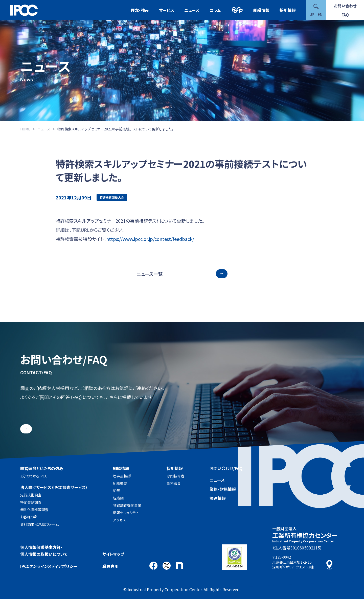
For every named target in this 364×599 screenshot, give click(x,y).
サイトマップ (113, 554)
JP (312, 15)
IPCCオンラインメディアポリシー (49, 566)
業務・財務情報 (223, 489)
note (180, 566)
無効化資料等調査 (34, 510)
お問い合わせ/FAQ (226, 468)
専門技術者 (175, 476)
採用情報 (288, 10)
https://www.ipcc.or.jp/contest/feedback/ (150, 239)
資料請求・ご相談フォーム (39, 524)
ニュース (192, 10)
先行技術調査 (31, 495)
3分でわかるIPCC (34, 476)
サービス (167, 10)
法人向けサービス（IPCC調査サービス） (54, 487)
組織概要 (120, 483)
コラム (215, 10)
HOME (25, 129)
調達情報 (218, 498)
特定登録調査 (31, 502)
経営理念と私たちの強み (42, 468)
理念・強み (140, 10)
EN (320, 15)
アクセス (119, 520)
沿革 (117, 491)
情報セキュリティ (126, 513)
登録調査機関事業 (127, 505)
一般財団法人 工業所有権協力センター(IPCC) (24, 10)
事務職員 (174, 483)
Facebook (153, 566)
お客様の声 (29, 517)
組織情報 (261, 10)
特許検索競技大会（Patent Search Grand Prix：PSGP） (237, 10)
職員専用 (110, 566)
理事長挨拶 (122, 476)
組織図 (118, 498)
